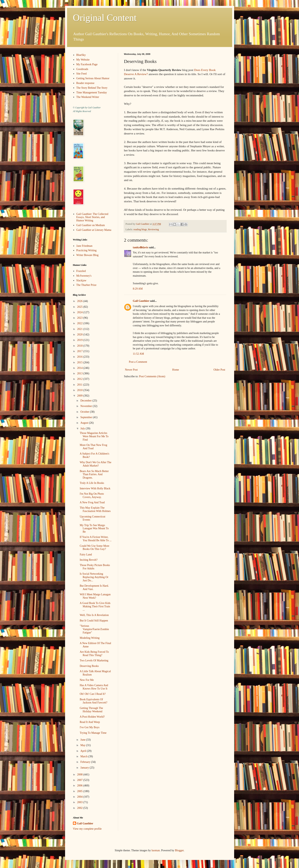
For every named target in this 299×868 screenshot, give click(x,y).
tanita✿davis (141, 247)
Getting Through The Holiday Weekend (91, 710)
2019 (80, 340)
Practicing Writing (86, 250)
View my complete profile (87, 829)
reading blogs (140, 229)
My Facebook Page (87, 64)
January (85, 768)
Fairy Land (86, 555)
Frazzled (81, 271)
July (83, 428)
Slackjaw (81, 280)
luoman (156, 850)
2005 (80, 791)
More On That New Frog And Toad (93, 447)
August (85, 423)
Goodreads (82, 69)
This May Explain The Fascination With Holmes (95, 509)
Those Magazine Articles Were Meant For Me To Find (94, 436)
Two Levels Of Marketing (94, 660)
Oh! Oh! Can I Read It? (93, 694)
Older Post (219, 370)
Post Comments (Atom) (152, 376)
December (86, 401)
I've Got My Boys (89, 727)
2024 (80, 312)
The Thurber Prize (86, 285)
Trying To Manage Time (93, 733)
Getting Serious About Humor (93, 78)
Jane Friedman (84, 246)
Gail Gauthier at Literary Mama (94, 230)
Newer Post (131, 370)
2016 (80, 357)
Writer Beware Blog (87, 255)
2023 (80, 318)
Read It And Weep (90, 722)
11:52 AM (138, 354)
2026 (80, 301)
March (84, 756)
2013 (80, 373)
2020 (80, 335)
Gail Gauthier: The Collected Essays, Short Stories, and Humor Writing (92, 217)
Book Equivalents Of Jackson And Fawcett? (93, 701)
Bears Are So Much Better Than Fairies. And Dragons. (94, 475)
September (87, 417)
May (83, 745)
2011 (80, 385)
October (85, 412)
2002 (80, 808)
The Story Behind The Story (92, 88)
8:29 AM (138, 289)
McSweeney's (84, 276)
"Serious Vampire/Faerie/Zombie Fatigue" (94, 629)
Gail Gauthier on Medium (91, 225)
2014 (80, 368)
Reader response (85, 83)
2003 (80, 802)
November (87, 406)
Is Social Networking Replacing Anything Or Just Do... (94, 577)
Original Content (105, 18)
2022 (80, 323)
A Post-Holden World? (92, 717)
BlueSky (81, 55)
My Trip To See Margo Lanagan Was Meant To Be (94, 529)
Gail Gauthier (141, 301)
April (84, 751)
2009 (80, 396)
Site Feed (81, 74)
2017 (80, 351)
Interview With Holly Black (95, 488)
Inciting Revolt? (89, 560)
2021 (80, 329)
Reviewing (153, 229)
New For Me (87, 680)
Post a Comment (138, 362)
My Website (83, 60)
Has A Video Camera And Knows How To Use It (94, 687)
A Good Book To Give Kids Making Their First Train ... (95, 606)
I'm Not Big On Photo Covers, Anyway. (92, 495)
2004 (80, 797)
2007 (80, 780)
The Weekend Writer (88, 97)
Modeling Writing (90, 638)
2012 (80, 379)
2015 (80, 362)
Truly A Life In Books (92, 483)
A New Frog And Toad (92, 502)
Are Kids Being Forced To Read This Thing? (94, 654)
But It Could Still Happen (94, 621)
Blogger (179, 850)
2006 (80, 786)
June (83, 740)
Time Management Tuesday (92, 93)
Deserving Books (89, 666)
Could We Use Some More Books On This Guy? (94, 548)
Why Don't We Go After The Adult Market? (95, 464)
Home (176, 370)
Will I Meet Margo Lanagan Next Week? (95, 596)
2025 (80, 307)
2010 (80, 390)
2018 (80, 346)
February (86, 762)
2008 (80, 775)
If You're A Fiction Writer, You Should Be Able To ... (96, 539)
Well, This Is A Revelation (94, 615)
